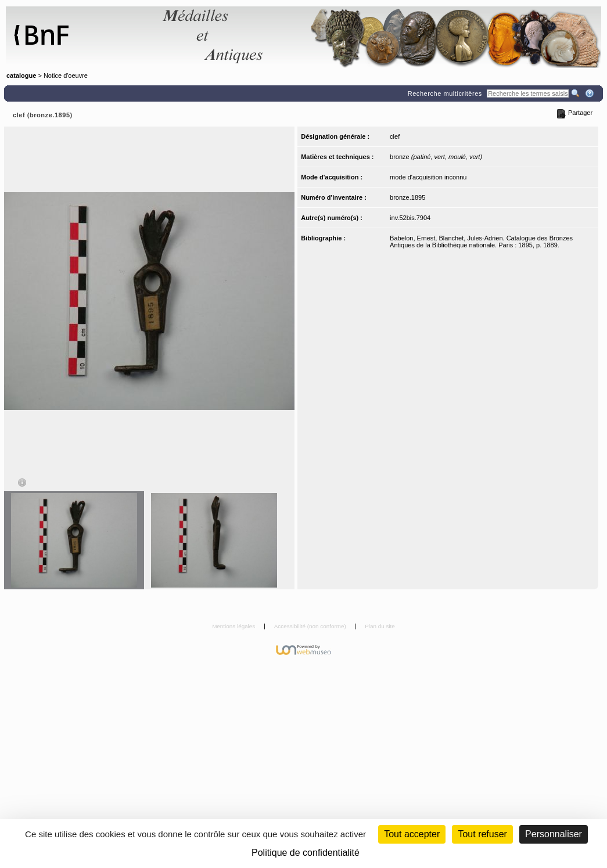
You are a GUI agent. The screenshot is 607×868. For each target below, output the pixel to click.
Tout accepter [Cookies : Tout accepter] (412, 834)
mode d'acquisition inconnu (428, 177)
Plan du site (380, 626)
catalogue (21, 75)
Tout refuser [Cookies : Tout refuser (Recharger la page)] (482, 834)
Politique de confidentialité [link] (306, 853)
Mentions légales (234, 626)
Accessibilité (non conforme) (311, 626)
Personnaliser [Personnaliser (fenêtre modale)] (554, 834)
